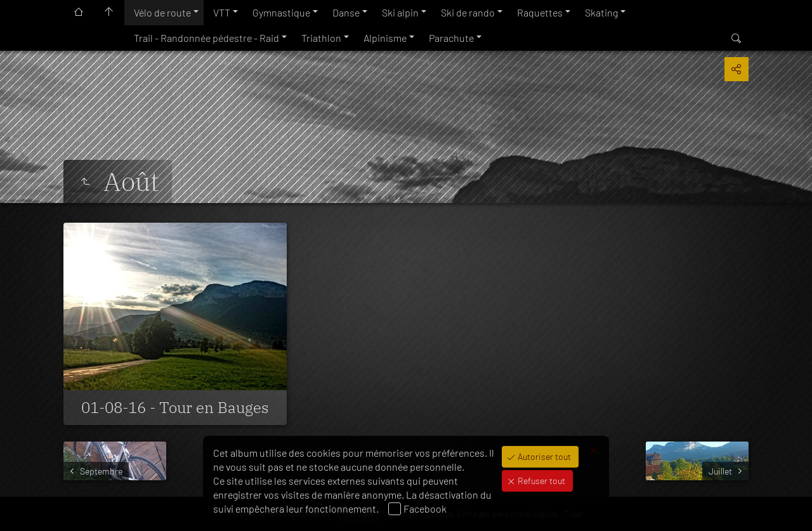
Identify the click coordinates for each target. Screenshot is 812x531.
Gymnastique (281, 12)
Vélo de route (162, 12)
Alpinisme (385, 38)
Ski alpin (400, 12)
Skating (601, 12)
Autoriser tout (543, 456)
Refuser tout (540, 481)
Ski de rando (468, 12)
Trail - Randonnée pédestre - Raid (206, 38)
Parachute (451, 38)
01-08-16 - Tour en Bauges (175, 407)
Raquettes (540, 12)
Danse (346, 12)
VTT (222, 12)
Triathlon (321, 38)
